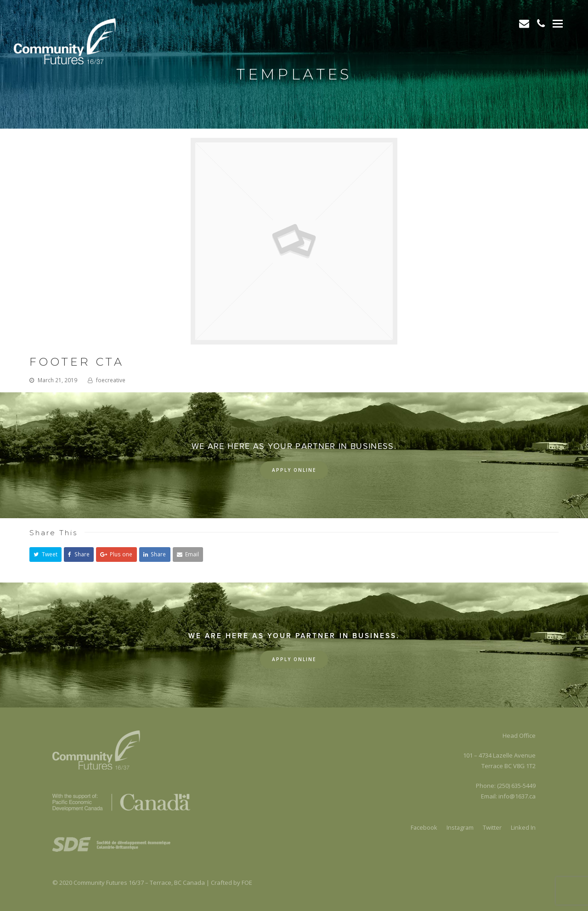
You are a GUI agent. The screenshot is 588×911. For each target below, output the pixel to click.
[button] (45, 555)
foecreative (111, 380)
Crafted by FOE (232, 883)
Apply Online (294, 470)
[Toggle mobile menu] (558, 23)
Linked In (523, 827)
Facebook (423, 827)
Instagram (460, 827)
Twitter (492, 827)
